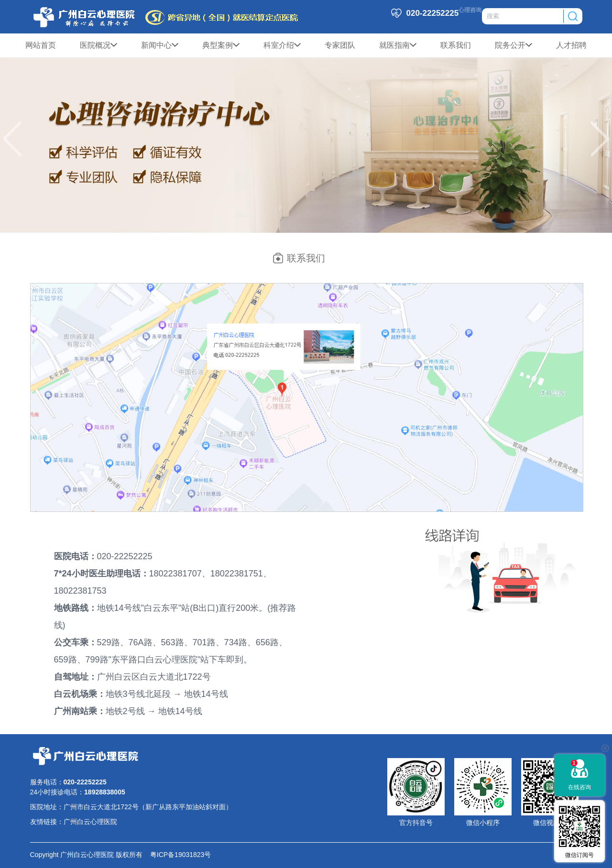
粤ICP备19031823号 (177, 855)
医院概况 (98, 45)
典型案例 (221, 45)
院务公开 (514, 45)
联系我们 (456, 45)
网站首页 (41, 45)
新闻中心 (160, 45)
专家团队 (340, 45)
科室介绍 (282, 45)
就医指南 (398, 45)
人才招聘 (571, 45)
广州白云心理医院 (90, 822)
